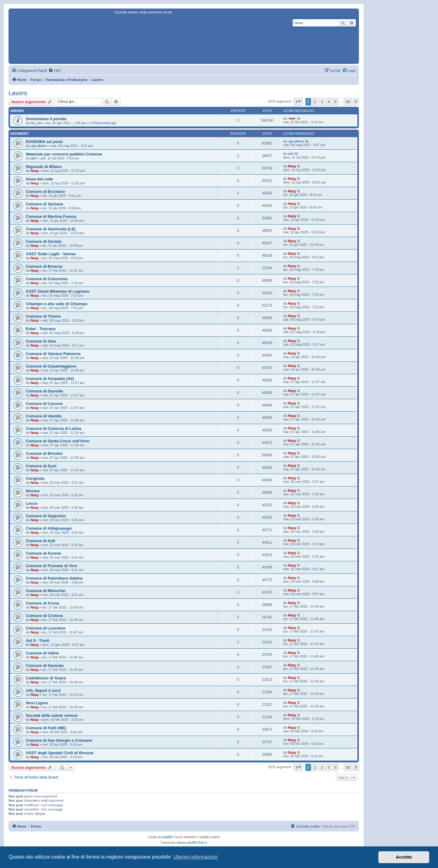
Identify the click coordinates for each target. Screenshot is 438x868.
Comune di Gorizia (44, 241)
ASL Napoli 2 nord (43, 690)
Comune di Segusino (46, 516)
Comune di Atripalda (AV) (50, 379)
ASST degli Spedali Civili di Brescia (60, 753)
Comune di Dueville (44, 391)
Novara (33, 491)
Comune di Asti (40, 541)
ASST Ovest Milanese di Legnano (58, 291)
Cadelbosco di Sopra (46, 678)
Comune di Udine (42, 653)
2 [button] (315, 102)
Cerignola (35, 478)
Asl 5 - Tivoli (38, 641)
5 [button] (336, 102)
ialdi (33, 158)
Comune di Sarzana (44, 204)
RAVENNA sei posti (44, 142)
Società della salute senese (52, 715)
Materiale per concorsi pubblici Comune (64, 154)
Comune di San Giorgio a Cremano (59, 740)
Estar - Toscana (41, 329)
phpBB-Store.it (197, 843)
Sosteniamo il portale (46, 119)
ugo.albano (39, 146)
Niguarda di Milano (44, 167)
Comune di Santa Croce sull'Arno (58, 441)
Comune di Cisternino (47, 279)
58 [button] (348, 102)
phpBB (167, 837)
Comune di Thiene (43, 316)
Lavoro (18, 93)
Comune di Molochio (46, 591)
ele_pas (36, 123)
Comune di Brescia (44, 266)
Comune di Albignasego (49, 528)
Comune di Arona (42, 603)
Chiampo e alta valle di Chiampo (57, 304)
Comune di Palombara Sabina (54, 578)
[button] (298, 102)
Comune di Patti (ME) (46, 728)
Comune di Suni (41, 466)
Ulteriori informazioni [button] (195, 857)
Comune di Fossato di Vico (52, 566)
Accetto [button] (404, 857)
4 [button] (329, 102)
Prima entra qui (104, 123)
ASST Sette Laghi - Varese (51, 254)
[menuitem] (54, 71)
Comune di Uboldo (44, 416)
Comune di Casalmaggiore (51, 366)
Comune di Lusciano (46, 628)
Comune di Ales (41, 341)
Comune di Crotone (44, 616)
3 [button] (322, 102)
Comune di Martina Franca (51, 216)
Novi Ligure (37, 703)
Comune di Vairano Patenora (53, 354)
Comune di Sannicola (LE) (51, 229)
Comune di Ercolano (45, 192)
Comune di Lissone (44, 404)
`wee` (292, 118)
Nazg (34, 171)
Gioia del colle (39, 179)
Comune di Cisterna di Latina (54, 429)
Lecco (32, 503)
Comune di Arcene (43, 553)
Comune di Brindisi (44, 453)
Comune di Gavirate (45, 666)
